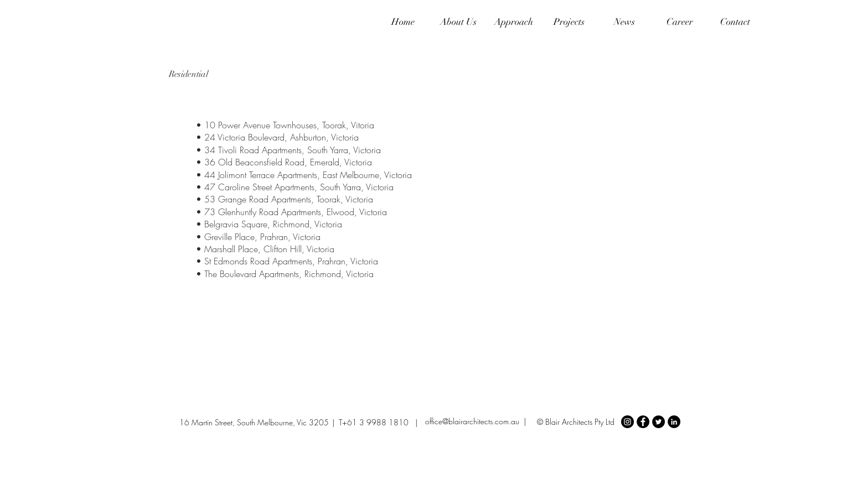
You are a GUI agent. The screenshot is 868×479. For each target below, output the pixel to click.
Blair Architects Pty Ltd (580, 422)
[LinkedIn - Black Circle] (674, 422)
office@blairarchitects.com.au (472, 421)
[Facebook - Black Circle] (643, 422)
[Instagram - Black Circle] (627, 422)
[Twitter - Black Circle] (658, 422)
